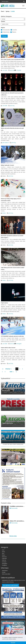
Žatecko (13, 32)
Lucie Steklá (5, 70)
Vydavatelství (5, 571)
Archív (13, 11)
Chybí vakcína (4, 303)
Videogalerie (5, 564)
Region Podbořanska (7, 423)
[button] (16, 639)
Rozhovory (4, 557)
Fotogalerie (4, 565)
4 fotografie (19, 70)
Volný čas (4, 560)
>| (16, 372)
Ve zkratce (4, 562)
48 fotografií (19, 344)
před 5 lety (12, 70)
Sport (3, 553)
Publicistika (4, 558)
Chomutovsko (5, 30)
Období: (3, 21)
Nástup (4, 439)
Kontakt (4, 572)
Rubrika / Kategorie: (6, 16)
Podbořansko (5, 32)
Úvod (2, 11)
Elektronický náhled (6, 574)
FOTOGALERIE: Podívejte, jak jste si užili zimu (12, 336)
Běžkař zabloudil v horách (7, 165)
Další (12, 372)
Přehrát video (14, 508)
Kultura (3, 555)
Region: (3, 28)
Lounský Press (6, 407)
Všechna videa (13, 536)
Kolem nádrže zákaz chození (8, 348)
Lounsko (14, 30)
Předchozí (9, 369)
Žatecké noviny (6, 390)
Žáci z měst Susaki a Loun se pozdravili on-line (13, 59)
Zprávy (8, 11)
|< (3, 369)
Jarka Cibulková (6, 143)
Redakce (4, 213)
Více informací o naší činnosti (10, 585)
